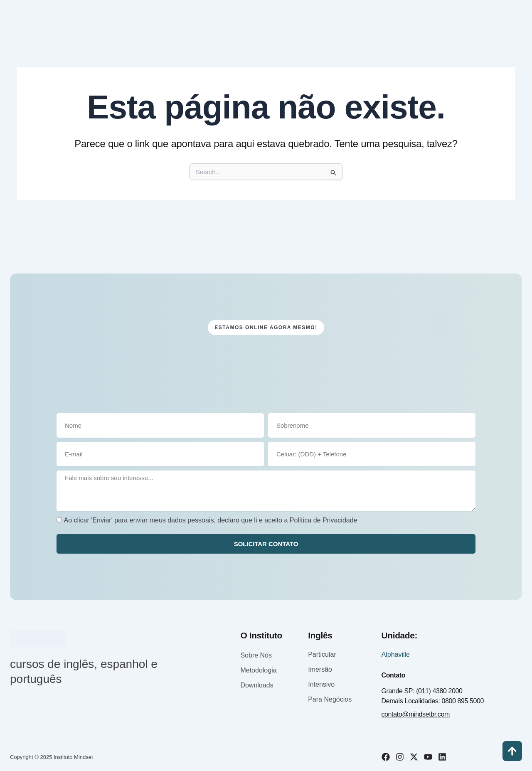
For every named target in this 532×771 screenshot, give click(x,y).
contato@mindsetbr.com (416, 714)
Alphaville (396, 654)
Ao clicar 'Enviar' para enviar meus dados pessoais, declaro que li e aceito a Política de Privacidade (210, 520)
